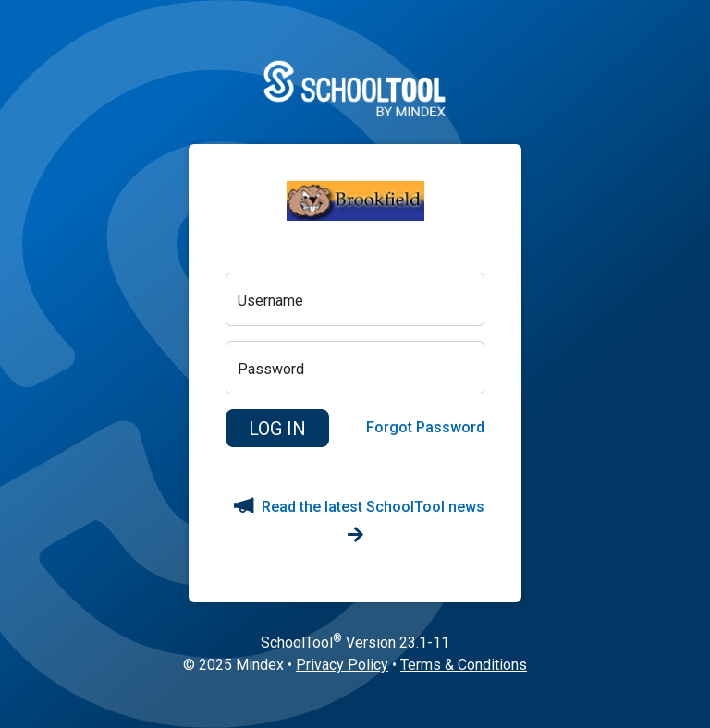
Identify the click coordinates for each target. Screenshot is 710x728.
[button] (277, 429)
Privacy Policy (342, 665)
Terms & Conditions (464, 665)
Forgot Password (425, 427)
